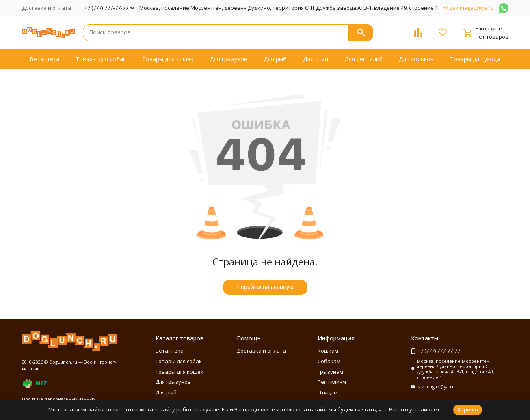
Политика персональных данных (59, 399)
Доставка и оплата (47, 8)
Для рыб (275, 59)
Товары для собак (101, 59)
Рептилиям (332, 382)
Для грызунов (228, 59)
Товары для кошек (168, 59)
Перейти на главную (265, 287)
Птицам (328, 392)
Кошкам (328, 351)
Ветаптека (44, 59)
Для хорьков (416, 59)
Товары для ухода (475, 59)
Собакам (329, 361)
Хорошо (468, 409)
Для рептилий (363, 59)
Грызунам (330, 372)
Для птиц (316, 59)
